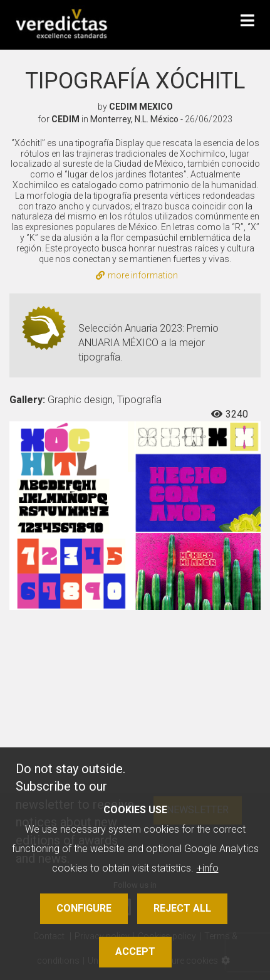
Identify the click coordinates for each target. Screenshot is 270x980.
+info (208, 868)
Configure (84, 908)
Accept (135, 951)
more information (137, 275)
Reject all (182, 908)
